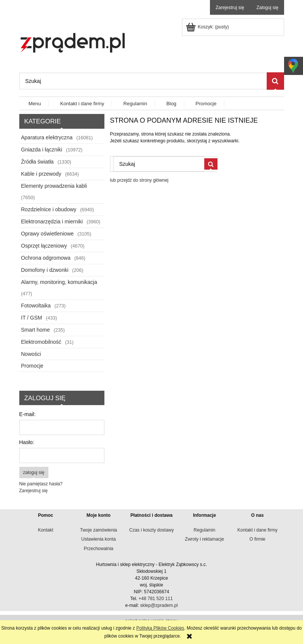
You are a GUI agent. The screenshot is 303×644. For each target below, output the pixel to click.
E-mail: (28, 414)
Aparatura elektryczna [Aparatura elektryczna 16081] (47, 137)
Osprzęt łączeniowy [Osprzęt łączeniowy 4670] (44, 246)
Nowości (31, 354)
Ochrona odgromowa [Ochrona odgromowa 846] (46, 258)
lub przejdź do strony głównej (139, 180)
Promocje (32, 366)
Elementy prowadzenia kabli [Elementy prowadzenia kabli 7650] (54, 186)
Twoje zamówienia (98, 530)
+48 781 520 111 (155, 599)
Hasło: (27, 442)
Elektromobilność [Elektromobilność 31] (41, 342)
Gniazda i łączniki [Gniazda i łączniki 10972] (42, 150)
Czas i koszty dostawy (151, 530)
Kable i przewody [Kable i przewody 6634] (41, 174)
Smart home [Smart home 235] (36, 330)
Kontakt (46, 530)
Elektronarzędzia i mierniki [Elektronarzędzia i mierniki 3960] (52, 221)
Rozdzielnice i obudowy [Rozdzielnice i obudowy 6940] (49, 209)
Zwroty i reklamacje (204, 539)
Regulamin (204, 530)
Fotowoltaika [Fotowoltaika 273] (36, 306)
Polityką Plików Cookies (160, 628)
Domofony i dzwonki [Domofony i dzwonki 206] (45, 270)
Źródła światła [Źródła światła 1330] (37, 162)
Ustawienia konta (99, 539)
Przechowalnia (98, 549)
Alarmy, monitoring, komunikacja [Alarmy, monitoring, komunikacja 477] (59, 282)
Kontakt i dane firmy (257, 530)
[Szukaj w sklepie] (143, 81)
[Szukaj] (275, 81)
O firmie (258, 539)
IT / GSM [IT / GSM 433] (32, 318)
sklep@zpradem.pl (159, 605)
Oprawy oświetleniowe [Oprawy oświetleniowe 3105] (47, 234)
